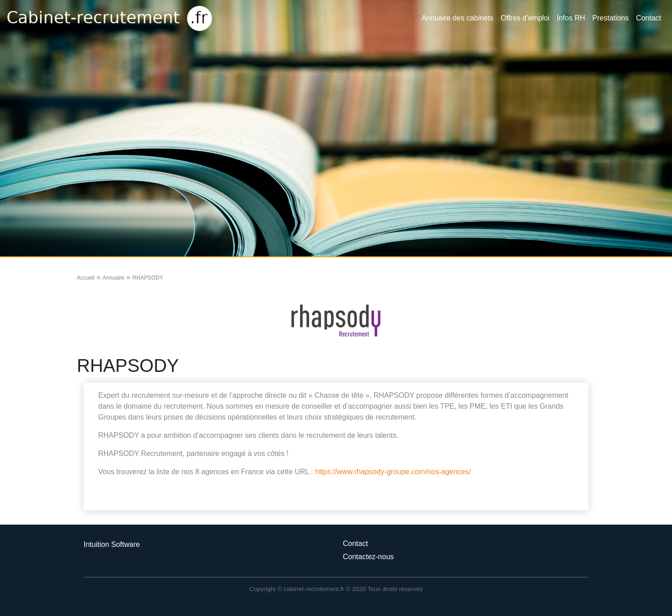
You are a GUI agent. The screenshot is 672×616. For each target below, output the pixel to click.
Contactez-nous (368, 557)
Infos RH (571, 18)
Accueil (86, 278)
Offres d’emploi (525, 18)
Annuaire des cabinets (457, 18)
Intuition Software (112, 544)
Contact (649, 18)
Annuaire (113, 278)
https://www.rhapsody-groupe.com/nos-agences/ (393, 472)
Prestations (611, 18)
